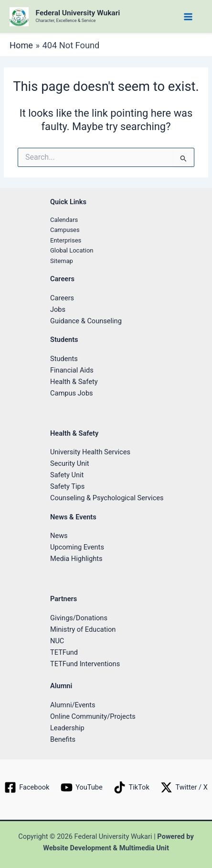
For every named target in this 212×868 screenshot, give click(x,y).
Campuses (65, 230)
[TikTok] (132, 787)
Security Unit (70, 463)
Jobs (58, 309)
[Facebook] (27, 787)
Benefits (63, 739)
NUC (57, 641)
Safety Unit (67, 475)
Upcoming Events (77, 547)
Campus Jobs (72, 393)
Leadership (67, 728)
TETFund (64, 652)
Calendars (64, 220)
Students (64, 359)
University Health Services (90, 452)
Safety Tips (67, 486)
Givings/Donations (79, 618)
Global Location (72, 250)
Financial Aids (72, 370)
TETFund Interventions (85, 664)
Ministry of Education (83, 629)
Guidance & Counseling (86, 321)
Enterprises (66, 240)
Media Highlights (76, 559)
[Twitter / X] (184, 787)
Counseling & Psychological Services (107, 498)
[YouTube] (81, 787)
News (59, 536)
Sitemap (62, 261)
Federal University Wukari (78, 13)
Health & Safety (74, 382)
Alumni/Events (73, 705)
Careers (62, 298)
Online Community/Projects (93, 716)
